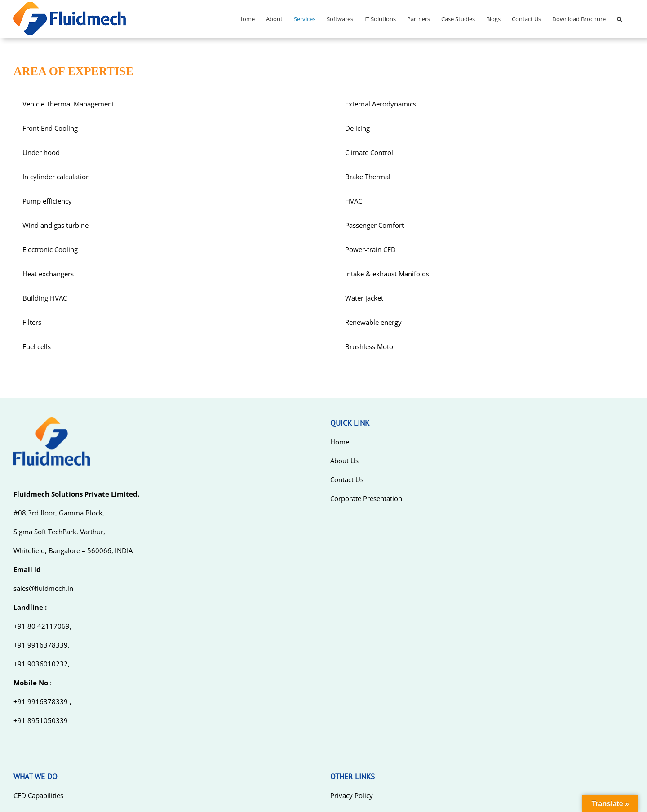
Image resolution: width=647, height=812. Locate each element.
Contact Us (347, 479)
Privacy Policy (352, 795)
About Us (344, 461)
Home (340, 442)
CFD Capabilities (38, 795)
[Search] (620, 19)
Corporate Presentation (366, 498)
